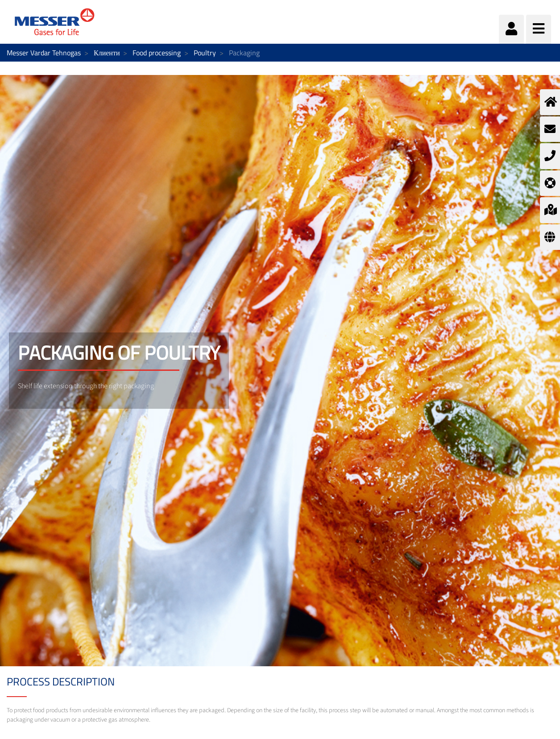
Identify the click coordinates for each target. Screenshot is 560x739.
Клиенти (107, 53)
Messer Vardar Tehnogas (44, 53)
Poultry (205, 53)
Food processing (157, 53)
